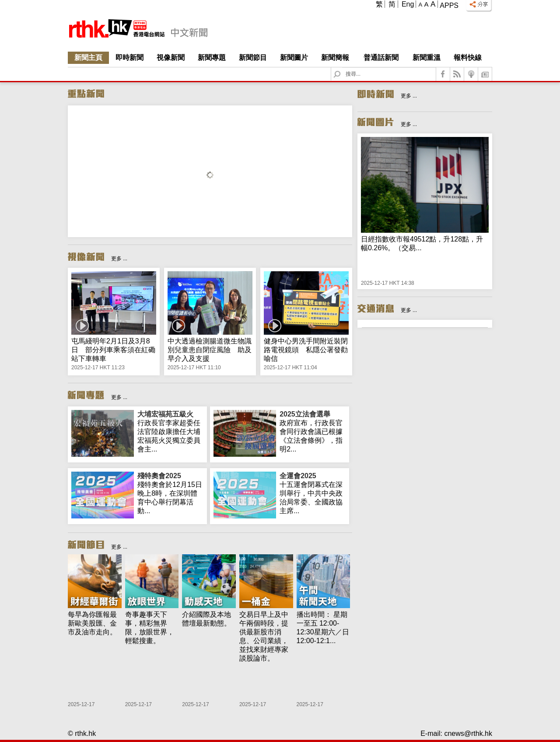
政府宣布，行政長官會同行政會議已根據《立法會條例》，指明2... (313, 431)
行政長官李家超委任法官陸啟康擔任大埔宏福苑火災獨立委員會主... (170, 431)
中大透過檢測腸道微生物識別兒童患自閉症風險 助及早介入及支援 (210, 350)
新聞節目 (253, 58)
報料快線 (468, 58)
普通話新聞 (381, 58)
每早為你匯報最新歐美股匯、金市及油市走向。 (92, 623)
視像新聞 (171, 58)
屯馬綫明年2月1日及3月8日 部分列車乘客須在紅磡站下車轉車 (113, 350)
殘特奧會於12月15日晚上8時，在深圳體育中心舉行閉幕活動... (170, 493)
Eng (408, 4)
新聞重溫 (427, 58)
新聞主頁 (88, 58)
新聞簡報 (335, 58)
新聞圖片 (294, 58)
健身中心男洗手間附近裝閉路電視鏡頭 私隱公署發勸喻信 (306, 350)
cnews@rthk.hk (468, 733)
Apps (449, 5)
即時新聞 (129, 58)
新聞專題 (212, 58)
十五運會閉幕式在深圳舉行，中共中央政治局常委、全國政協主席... (313, 493)
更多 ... (119, 259)
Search (342, 68)
